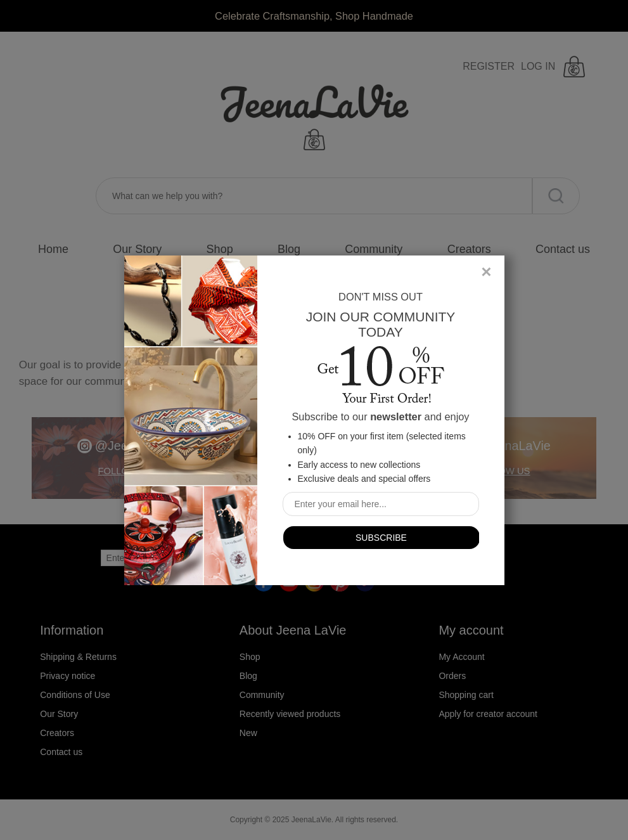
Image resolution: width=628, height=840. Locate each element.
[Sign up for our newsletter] (381, 504)
